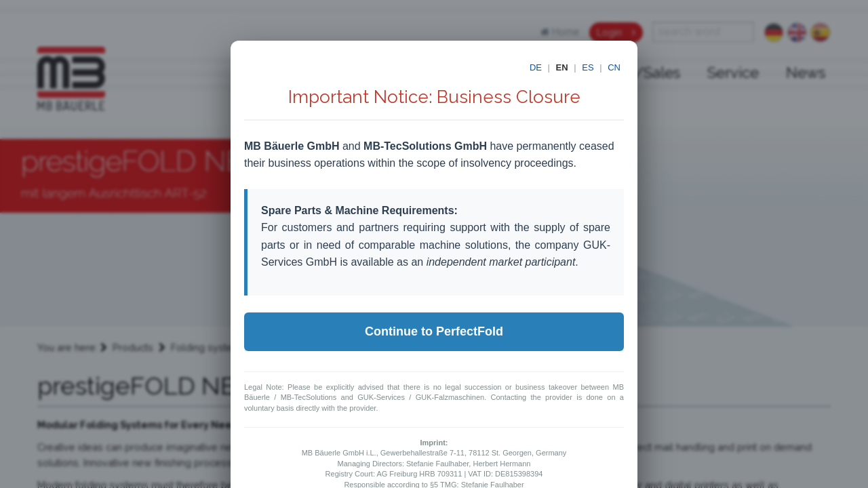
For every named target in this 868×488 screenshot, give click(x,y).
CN (614, 67)
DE (536, 67)
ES (588, 67)
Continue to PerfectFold (434, 331)
